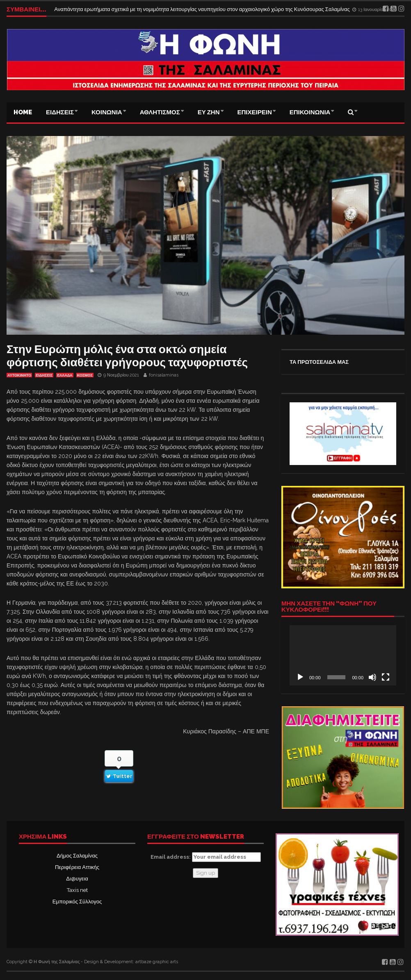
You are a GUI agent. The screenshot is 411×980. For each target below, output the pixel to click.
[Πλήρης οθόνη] (386, 677)
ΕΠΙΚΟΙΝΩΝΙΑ (310, 112)
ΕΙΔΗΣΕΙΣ (60, 112)
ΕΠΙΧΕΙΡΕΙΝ (255, 112)
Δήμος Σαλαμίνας (77, 856)
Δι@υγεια (77, 879)
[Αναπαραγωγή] (300, 677)
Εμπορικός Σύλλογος (77, 902)
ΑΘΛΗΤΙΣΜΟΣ (160, 112)
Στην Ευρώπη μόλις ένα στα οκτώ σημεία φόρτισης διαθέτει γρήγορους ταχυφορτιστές (127, 356)
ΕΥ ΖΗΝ (209, 112)
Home (23, 112)
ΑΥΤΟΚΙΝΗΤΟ (19, 375)
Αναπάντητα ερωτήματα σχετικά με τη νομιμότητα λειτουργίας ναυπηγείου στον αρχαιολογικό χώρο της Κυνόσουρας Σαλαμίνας (203, 9)
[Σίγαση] (372, 677)
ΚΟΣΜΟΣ (85, 375)
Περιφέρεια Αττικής (77, 867)
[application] (343, 655)
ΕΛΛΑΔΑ (65, 375)
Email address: (206, 857)
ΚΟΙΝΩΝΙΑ (107, 112)
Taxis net (77, 890)
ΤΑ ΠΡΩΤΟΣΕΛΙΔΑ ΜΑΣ (319, 362)
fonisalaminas (164, 375)
